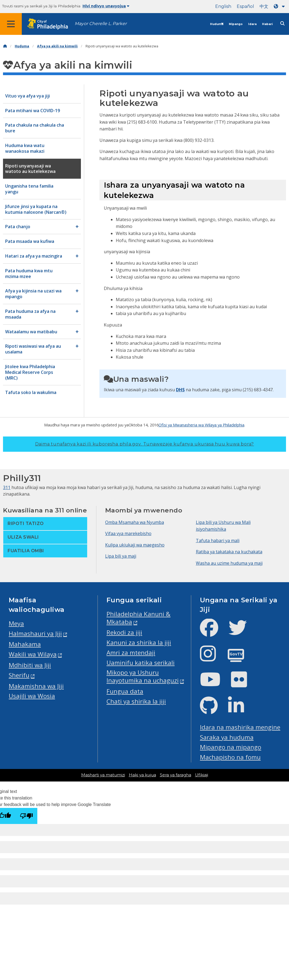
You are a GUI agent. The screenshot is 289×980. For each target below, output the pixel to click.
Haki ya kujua (142, 775)
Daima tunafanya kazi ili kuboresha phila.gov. (145, 444)
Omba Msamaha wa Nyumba (135, 522)
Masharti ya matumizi (103, 775)
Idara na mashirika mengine (240, 727)
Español (245, 6)
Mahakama (25, 644)
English (223, 6)
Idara (252, 24)
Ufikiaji (202, 775)
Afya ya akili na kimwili (57, 46)
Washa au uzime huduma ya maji (229, 563)
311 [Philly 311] (7, 487)
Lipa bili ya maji (121, 556)
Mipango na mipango (231, 747)
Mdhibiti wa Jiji (30, 665)
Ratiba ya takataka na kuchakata (229, 552)
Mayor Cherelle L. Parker (101, 24)
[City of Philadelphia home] (50, 24)
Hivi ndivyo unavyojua (106, 6)
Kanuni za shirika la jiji (139, 642)
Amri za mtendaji (131, 653)
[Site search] (282, 24)
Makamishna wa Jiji (36, 686)
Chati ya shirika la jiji (136, 701)
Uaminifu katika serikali (141, 663)
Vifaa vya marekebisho (128, 533)
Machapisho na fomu (230, 757)
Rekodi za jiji (124, 632)
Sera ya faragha (176, 775)
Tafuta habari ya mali (218, 541)
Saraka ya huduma (227, 737)
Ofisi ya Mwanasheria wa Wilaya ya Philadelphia (201, 425)
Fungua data (125, 691)
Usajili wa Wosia (32, 696)
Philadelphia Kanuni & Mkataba (139, 618)
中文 (264, 6)
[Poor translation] (26, 816)
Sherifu (19, 675)
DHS (180, 390)
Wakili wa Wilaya (33, 654)
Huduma (217, 24)
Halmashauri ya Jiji (35, 634)
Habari (267, 24)
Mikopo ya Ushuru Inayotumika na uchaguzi (143, 676)
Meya (16, 623)
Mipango (236, 24)
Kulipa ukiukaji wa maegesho (135, 545)
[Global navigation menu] (11, 24)
